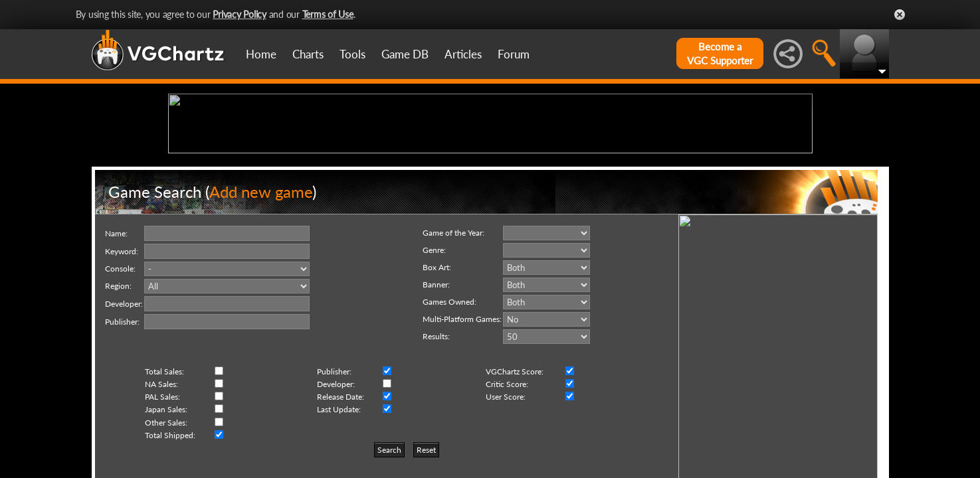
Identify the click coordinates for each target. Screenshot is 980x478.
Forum (514, 54)
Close (900, 15)
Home (261, 54)
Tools (352, 54)
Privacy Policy (240, 14)
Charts (308, 54)
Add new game (261, 294)
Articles (463, 54)
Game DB (405, 54)
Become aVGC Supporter (720, 53)
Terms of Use (328, 14)
